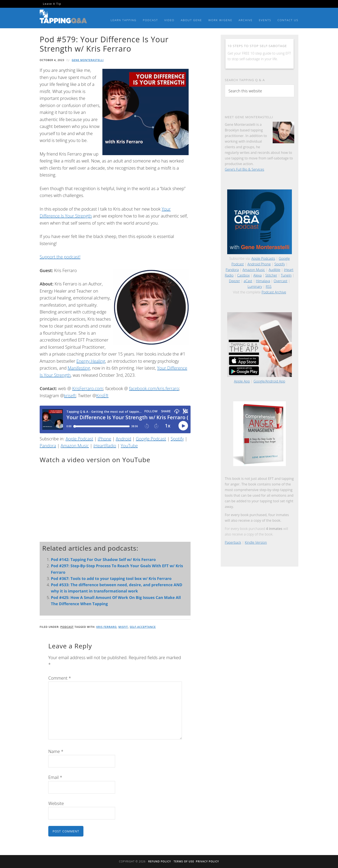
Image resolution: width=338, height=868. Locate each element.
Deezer (234, 281)
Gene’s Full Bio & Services (245, 169)
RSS (268, 287)
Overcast (281, 281)
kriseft (70, 396)
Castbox (243, 275)
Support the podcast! (60, 257)
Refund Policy (160, 861)
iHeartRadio (105, 446)
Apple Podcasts (263, 258)
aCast (248, 281)
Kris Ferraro (106, 627)
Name (56, 751)
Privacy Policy (207, 861)
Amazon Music (75, 446)
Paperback (233, 542)
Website (56, 803)
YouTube (129, 446)
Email (55, 777)
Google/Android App (269, 381)
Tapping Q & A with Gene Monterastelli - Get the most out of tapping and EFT (63, 17)
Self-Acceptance (143, 627)
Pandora (48, 446)
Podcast (67, 627)
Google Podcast (151, 439)
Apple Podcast (79, 439)
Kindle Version (256, 542)
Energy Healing (91, 361)
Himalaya (263, 281)
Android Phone (259, 264)
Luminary (255, 287)
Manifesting (79, 368)
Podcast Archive (274, 292)
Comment (60, 678)
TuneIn (286, 275)
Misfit (123, 627)
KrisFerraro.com (88, 388)
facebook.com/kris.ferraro (154, 388)
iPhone (104, 439)
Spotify (177, 439)
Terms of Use (184, 861)
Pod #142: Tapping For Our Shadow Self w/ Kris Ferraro (103, 559)
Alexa (257, 275)
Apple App (242, 381)
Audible (274, 270)
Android (124, 439)
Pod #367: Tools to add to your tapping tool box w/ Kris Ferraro (111, 578)
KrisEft (102, 396)
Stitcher (271, 275)
